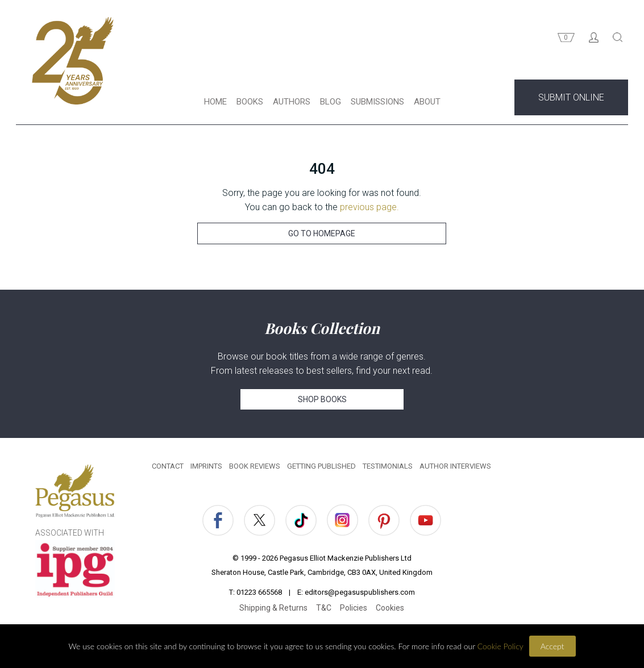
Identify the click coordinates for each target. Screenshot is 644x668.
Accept (552, 646)
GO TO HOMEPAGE (322, 233)
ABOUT (427, 102)
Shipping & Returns (273, 608)
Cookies (390, 608)
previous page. (369, 207)
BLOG (331, 102)
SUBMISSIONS (377, 102)
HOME (215, 102)
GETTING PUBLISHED (321, 466)
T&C (324, 608)
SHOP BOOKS (322, 399)
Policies (354, 608)
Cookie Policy (500, 646)
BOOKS (250, 102)
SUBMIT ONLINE (571, 97)
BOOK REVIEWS (255, 466)
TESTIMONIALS (388, 466)
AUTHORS (292, 102)
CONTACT (168, 466)
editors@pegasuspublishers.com (360, 592)
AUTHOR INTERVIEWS (455, 466)
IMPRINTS (206, 466)
